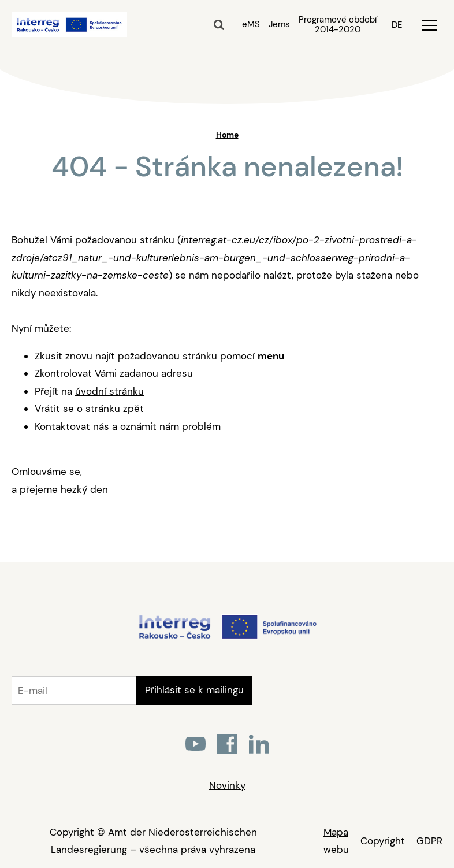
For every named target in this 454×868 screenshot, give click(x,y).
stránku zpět (115, 409)
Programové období (338, 25)
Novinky (227, 785)
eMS (251, 24)
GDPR (429, 841)
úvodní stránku (109, 391)
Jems (279, 24)
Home (227, 135)
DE (397, 25)
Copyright (383, 841)
